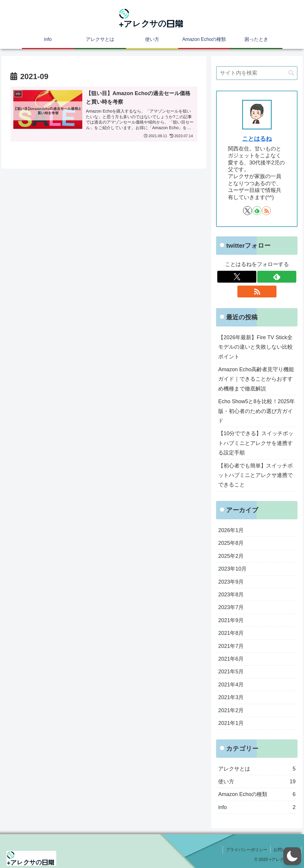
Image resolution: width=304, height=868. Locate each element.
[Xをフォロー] (247, 211)
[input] (257, 73)
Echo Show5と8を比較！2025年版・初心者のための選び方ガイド (256, 411)
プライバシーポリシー (247, 850)
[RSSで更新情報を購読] (266, 211)
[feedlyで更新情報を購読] (257, 211)
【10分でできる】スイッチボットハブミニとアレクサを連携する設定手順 (256, 443)
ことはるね (257, 139)
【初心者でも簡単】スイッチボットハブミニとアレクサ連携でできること (255, 475)
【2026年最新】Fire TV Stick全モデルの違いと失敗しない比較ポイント (255, 347)
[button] (291, 73)
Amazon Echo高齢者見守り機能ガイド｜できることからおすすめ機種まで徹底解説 (256, 379)
